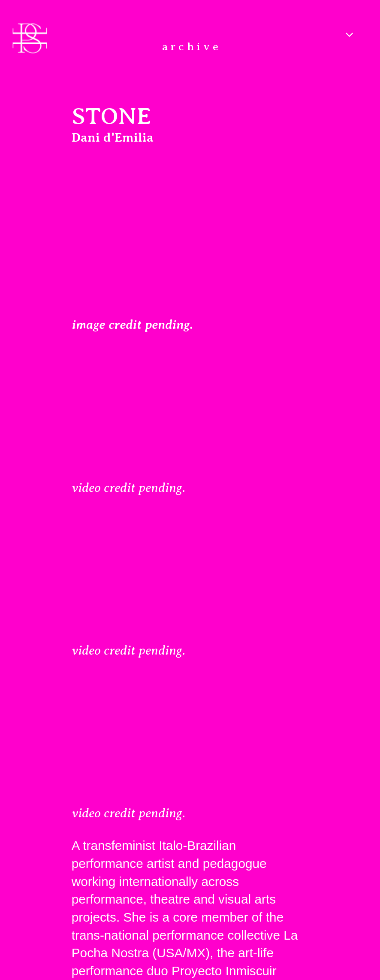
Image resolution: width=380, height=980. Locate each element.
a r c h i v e (190, 47)
